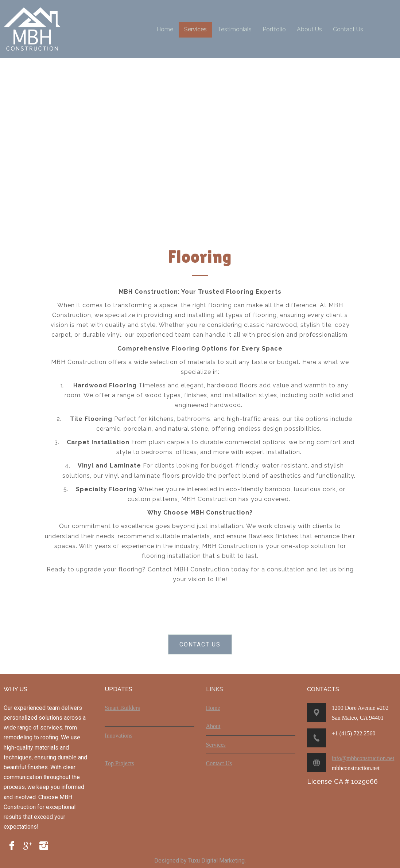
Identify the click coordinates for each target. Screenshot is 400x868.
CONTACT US (200, 644)
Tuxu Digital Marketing (216, 861)
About (213, 726)
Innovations (119, 736)
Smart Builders (122, 708)
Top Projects (119, 763)
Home (213, 708)
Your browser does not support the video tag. (204, 146)
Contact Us (219, 763)
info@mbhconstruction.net (363, 758)
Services (216, 745)
